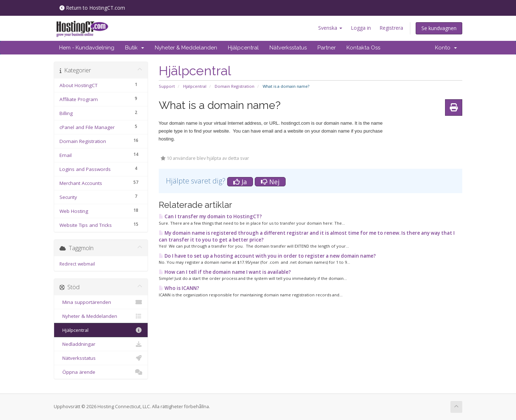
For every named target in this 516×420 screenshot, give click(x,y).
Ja (240, 182)
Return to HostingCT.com (92, 8)
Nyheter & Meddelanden (186, 48)
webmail (86, 264)
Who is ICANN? (179, 288)
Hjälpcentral (243, 48)
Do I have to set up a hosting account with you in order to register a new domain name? (267, 256)
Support (167, 86)
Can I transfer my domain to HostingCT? (210, 216)
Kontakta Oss (363, 48)
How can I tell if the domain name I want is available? (225, 272)
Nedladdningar (101, 344)
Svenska (330, 28)
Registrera (391, 28)
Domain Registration (235, 86)
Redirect (68, 264)
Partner (327, 48)
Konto (446, 48)
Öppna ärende (101, 372)
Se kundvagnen (439, 28)
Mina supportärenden (101, 302)
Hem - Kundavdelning (87, 48)
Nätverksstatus (288, 48)
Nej (270, 182)
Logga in (361, 28)
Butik (135, 48)
